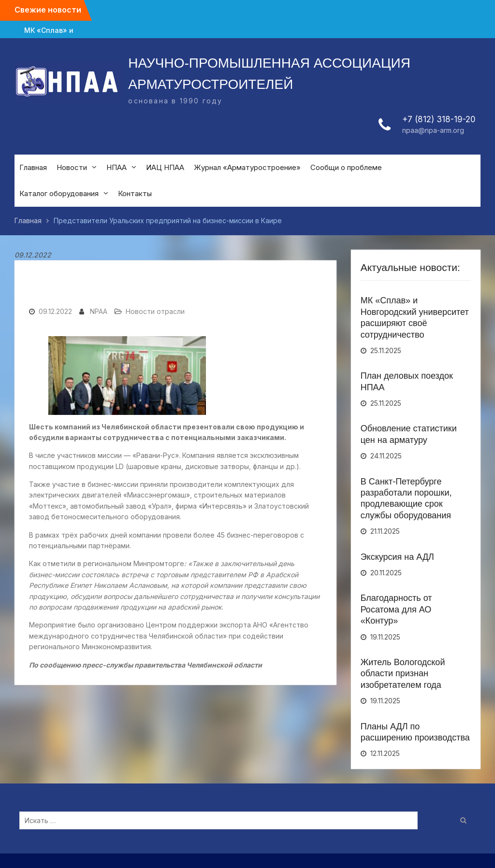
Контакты (135, 193)
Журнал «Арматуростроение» (247, 167)
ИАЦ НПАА (165, 167)
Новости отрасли (155, 311)
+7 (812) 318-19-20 (439, 119)
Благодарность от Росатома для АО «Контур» (396, 609)
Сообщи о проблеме (346, 167)
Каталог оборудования (59, 193)
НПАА (116, 167)
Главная (33, 167)
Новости (72, 167)
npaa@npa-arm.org (433, 130)
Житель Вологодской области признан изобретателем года (403, 674)
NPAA (99, 311)
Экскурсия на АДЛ (397, 557)
